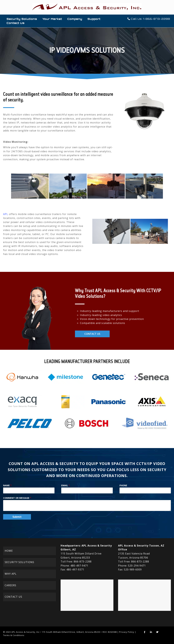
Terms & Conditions (14, 635)
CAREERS (10, 585)
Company (75, 19)
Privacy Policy (127, 632)
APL (6, 214)
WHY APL (11, 574)
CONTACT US (13, 597)
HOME (9, 551)
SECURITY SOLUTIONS (19, 562)
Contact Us (16, 23)
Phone (123, 485)
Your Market (52, 19)
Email (66, 485)
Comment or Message (17, 498)
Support (94, 19)
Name (7, 485)
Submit (17, 517)
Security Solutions (22, 19)
